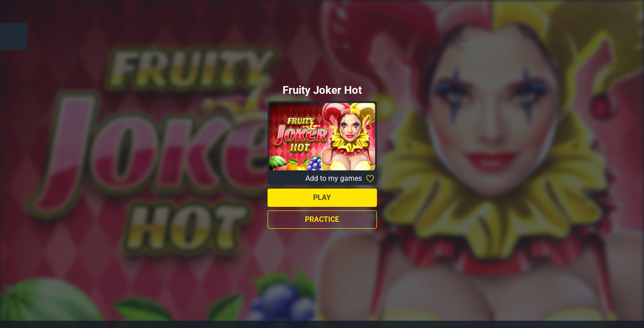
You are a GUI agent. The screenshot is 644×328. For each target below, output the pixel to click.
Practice (322, 219)
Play (322, 197)
